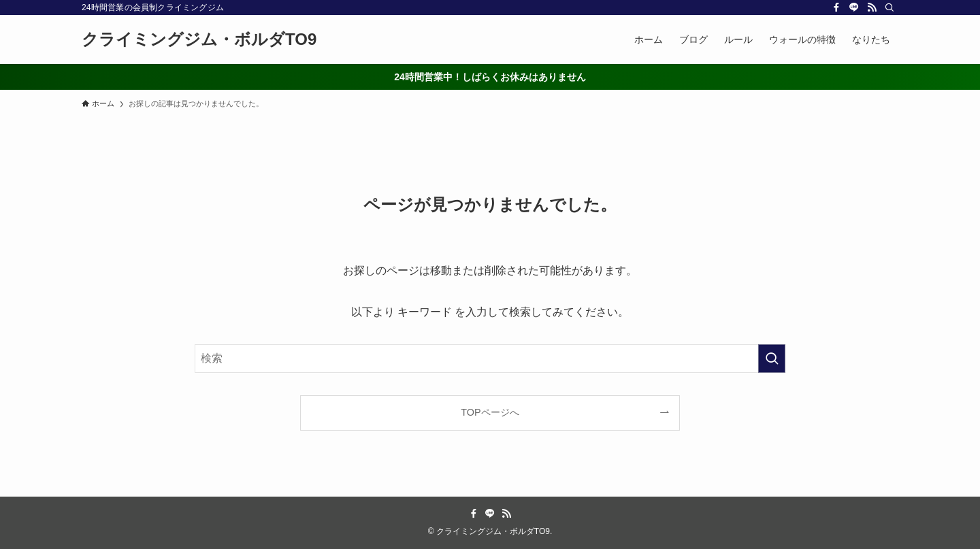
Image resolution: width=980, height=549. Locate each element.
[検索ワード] (490, 359)
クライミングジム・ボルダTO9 (199, 39)
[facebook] (836, 7)
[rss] (872, 7)
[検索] (889, 7)
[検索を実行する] (772, 359)
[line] (854, 7)
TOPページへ (490, 412)
